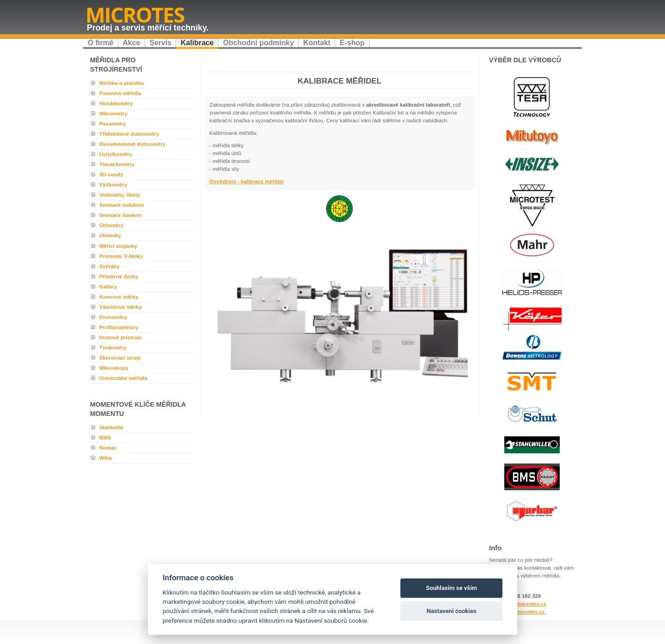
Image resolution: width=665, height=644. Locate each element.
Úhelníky (110, 235)
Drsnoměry (113, 317)
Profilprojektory (119, 327)
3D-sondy (111, 175)
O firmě (101, 43)
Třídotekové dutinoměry (129, 134)
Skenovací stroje (120, 358)
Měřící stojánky (118, 246)
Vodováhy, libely (120, 195)
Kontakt (317, 43)
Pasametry (112, 124)
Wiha (106, 458)
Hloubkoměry (116, 103)
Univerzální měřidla (123, 378)
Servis (161, 43)
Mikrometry (113, 114)
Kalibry (108, 287)
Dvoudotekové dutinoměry (132, 144)
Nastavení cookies (452, 611)
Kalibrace (197, 43)
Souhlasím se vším (451, 588)
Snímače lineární (120, 215)
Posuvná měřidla (120, 93)
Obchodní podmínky (259, 43)
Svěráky (109, 266)
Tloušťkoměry (117, 164)
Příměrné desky (119, 277)
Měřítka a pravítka (121, 83)
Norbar (108, 448)
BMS (105, 438)
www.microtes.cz (524, 612)
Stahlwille (111, 427)
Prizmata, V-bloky (121, 256)
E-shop (352, 43)
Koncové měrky (119, 297)
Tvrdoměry (113, 348)
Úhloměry (111, 225)
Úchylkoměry (116, 154)
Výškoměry (113, 185)
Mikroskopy (114, 368)
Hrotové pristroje (121, 337)
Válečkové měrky (121, 307)
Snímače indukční (122, 205)
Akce (132, 43)
